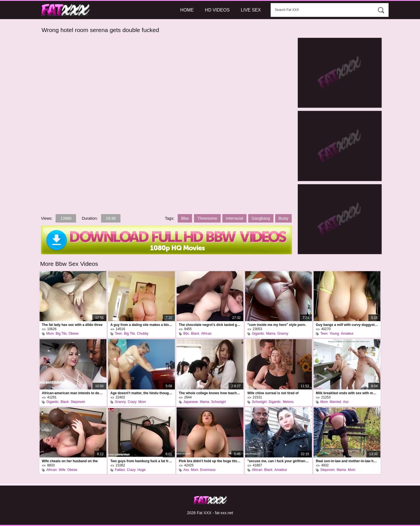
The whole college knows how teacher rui (210, 393)
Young (334, 334)
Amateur (347, 334)
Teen (118, 334)
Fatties (120, 470)
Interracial (234, 218)
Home (187, 10)
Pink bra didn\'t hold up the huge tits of (210, 461)
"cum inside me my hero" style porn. (277, 325)
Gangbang (261, 218)
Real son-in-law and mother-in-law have (347, 461)
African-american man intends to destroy (73, 393)
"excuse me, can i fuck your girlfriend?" (279, 461)
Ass (346, 402)
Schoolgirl (219, 402)
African (206, 334)
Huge (142, 470)
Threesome (207, 218)
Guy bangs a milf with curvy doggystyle (347, 325)
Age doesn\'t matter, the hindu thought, (141, 393)
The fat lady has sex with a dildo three (72, 325)
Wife (62, 470)
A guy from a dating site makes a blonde (141, 325)
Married (335, 402)
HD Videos (217, 10)
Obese (73, 334)
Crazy (132, 402)
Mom (50, 334)
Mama (271, 334)
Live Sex (251, 10)
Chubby (143, 334)
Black (195, 334)
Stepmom (78, 402)
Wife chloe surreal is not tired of (273, 393)
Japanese (191, 402)
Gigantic (258, 334)
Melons (288, 402)
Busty (283, 218)
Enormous (208, 470)
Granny (283, 334)
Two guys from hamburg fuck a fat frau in (141, 461)
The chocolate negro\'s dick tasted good (210, 325)
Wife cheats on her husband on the (70, 461)
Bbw (185, 218)
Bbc (186, 334)
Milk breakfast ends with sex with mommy (347, 393)
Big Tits (61, 334)
